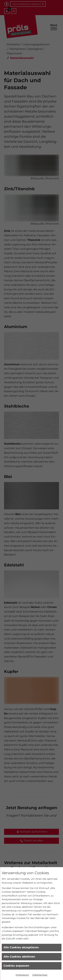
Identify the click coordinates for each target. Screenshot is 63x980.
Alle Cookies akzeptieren (21, 947)
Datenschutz (40, 975)
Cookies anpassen (16, 966)
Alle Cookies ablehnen (19, 957)
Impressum (22, 975)
